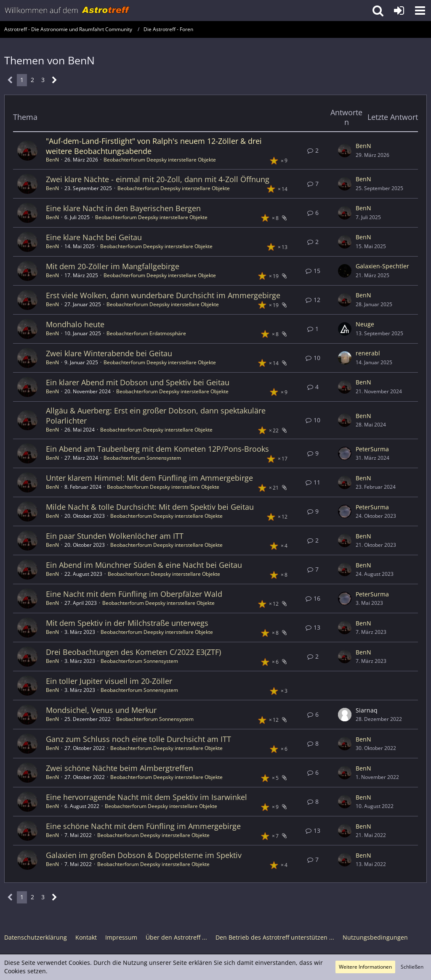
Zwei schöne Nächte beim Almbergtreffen (120, 768)
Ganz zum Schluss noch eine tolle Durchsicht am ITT (138, 739)
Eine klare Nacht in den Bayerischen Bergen (123, 208)
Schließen (412, 967)
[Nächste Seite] (55, 80)
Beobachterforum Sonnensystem (142, 458)
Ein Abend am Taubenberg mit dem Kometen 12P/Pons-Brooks (157, 449)
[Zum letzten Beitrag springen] (345, 151)
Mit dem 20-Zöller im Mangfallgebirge (113, 266)
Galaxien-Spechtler (382, 266)
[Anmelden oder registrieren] (399, 11)
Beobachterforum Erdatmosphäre (146, 333)
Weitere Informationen (365, 967)
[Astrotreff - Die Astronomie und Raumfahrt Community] (67, 11)
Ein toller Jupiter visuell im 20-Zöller (109, 681)
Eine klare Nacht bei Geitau (94, 237)
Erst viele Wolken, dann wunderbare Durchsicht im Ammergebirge (163, 295)
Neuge (365, 324)
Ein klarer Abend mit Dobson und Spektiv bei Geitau (138, 382)
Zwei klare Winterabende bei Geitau (109, 353)
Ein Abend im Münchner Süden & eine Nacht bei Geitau (144, 565)
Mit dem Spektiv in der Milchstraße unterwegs (127, 623)
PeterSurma (372, 449)
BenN (52, 160)
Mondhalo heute (75, 324)
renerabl (368, 353)
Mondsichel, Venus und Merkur (101, 710)
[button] (420, 11)
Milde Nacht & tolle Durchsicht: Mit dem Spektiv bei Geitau (150, 507)
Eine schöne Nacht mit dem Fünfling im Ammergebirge (143, 826)
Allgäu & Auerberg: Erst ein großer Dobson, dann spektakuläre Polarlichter (156, 416)
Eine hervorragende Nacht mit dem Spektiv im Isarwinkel (146, 797)
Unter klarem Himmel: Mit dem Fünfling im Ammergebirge (149, 478)
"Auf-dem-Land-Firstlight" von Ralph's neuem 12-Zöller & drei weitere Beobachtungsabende (154, 146)
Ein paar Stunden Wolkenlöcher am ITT (115, 536)
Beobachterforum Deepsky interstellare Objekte (160, 160)
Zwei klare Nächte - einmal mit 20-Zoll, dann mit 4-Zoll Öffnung (158, 179)
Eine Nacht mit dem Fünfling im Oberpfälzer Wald (134, 594)
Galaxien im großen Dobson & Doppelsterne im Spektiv (144, 855)
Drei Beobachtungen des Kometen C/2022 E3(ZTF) (133, 652)
